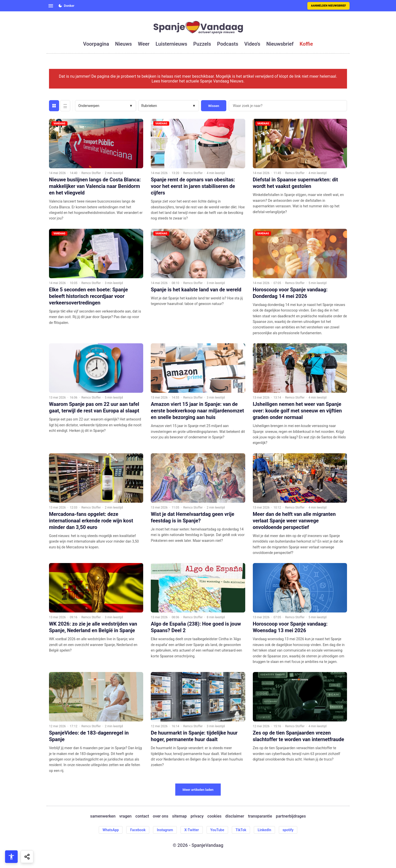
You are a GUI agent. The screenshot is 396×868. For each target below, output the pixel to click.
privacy (197, 816)
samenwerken (103, 816)
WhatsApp (111, 830)
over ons (160, 816)
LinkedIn (264, 830)
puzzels (202, 44)
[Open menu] (51, 6)
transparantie (260, 816)
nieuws (123, 44)
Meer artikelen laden (198, 790)
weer (144, 44)
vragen (125, 816)
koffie (306, 44)
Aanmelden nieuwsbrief (328, 6)
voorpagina (96, 44)
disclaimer (235, 816)
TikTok (241, 830)
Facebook (138, 830)
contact (142, 816)
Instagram (165, 830)
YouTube (217, 830)
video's (252, 44)
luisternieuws (171, 44)
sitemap (180, 816)
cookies (214, 816)
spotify (288, 830)
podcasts (228, 44)
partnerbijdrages (291, 816)
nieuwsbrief (280, 44)
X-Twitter (192, 830)
